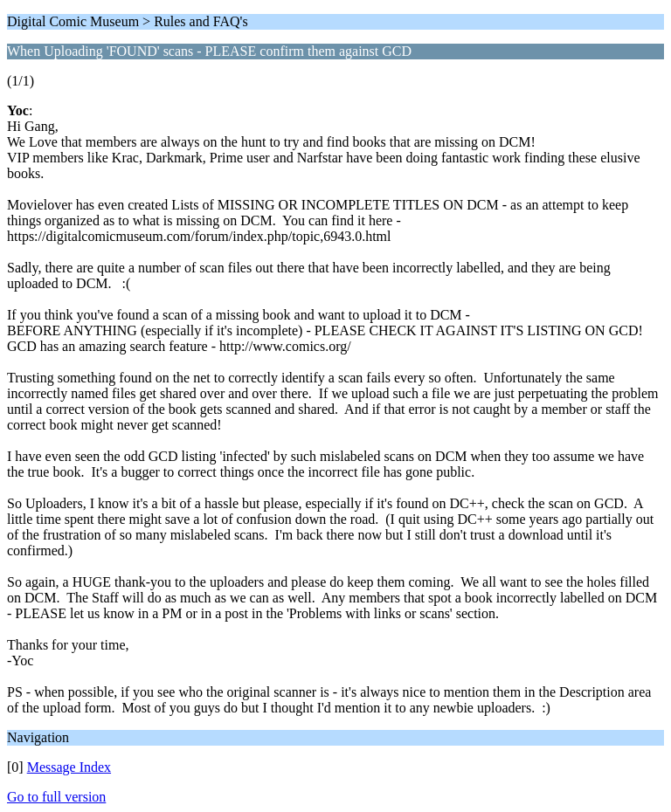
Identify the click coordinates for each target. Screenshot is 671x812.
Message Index (69, 767)
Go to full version (56, 797)
